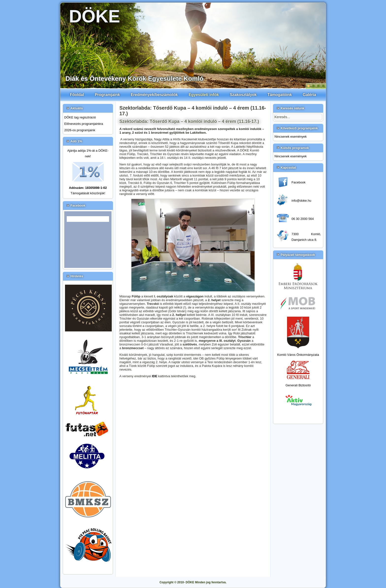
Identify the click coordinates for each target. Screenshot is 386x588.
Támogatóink (280, 95)
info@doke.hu (301, 201)
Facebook (298, 182)
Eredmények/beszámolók (154, 95)
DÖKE (95, 16)
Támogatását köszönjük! (88, 193)
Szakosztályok (243, 95)
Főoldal (77, 95)
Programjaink (107, 95)
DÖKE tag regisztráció (80, 117)
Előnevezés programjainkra (84, 124)
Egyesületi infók (204, 95)
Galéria (309, 95)
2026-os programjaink (80, 130)
